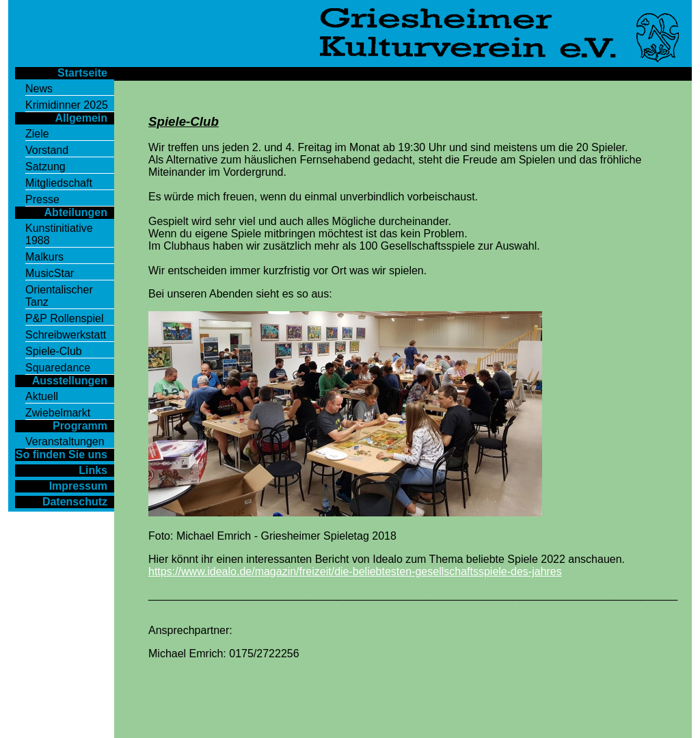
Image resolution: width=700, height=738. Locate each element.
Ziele (37, 134)
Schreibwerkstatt (66, 335)
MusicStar (50, 273)
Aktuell (42, 396)
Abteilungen (76, 212)
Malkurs (44, 257)
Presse (42, 199)
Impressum (78, 486)
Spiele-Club (54, 351)
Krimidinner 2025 (67, 105)
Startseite (82, 73)
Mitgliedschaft (59, 183)
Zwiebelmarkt (58, 413)
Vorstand (47, 150)
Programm (80, 426)
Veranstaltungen (65, 442)
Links (93, 470)
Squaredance (58, 368)
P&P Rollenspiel (64, 318)
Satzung (45, 167)
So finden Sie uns (62, 454)
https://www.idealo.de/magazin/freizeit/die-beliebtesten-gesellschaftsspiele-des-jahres (355, 571)
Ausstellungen (70, 381)
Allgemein (81, 118)
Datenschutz (75, 502)
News (39, 89)
